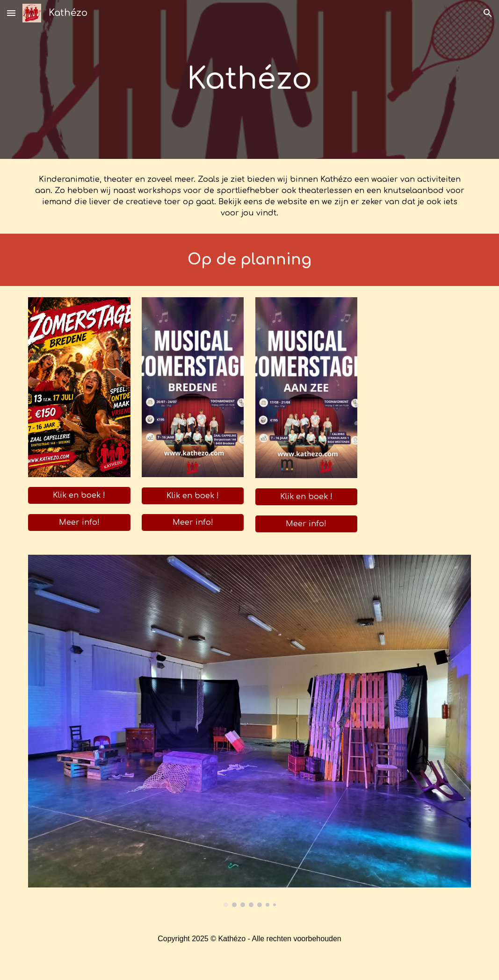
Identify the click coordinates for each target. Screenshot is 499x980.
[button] (11, 13)
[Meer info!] (79, 522)
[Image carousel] (249, 731)
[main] (249, 79)
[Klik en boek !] (79, 495)
